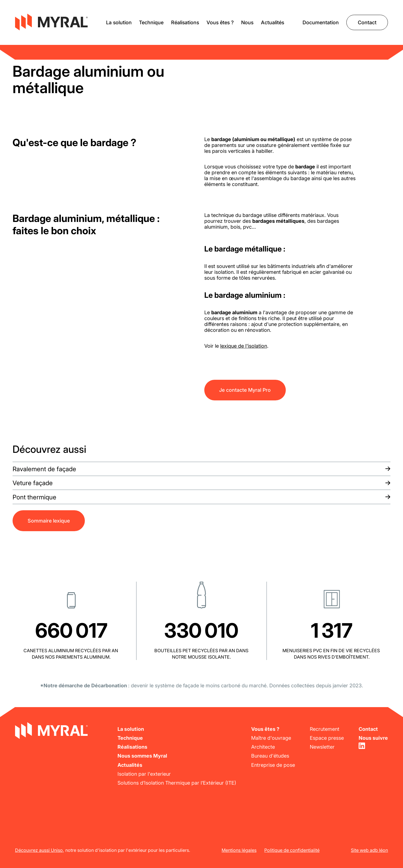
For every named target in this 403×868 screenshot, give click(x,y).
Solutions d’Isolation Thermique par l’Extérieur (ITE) (177, 783)
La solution (119, 22)
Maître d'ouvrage (271, 738)
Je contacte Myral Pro (245, 390)
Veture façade (33, 483)
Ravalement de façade (44, 469)
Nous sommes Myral (142, 756)
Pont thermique (34, 497)
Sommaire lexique (49, 521)
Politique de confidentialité (292, 850)
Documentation (321, 22)
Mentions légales (239, 850)
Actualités (273, 22)
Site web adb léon (369, 850)
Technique (151, 22)
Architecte (263, 747)
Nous (247, 22)
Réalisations (185, 22)
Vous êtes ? (220, 22)
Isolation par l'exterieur (144, 774)
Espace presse (327, 738)
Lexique (22, 48)
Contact (367, 22)
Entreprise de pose (273, 765)
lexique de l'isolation (244, 346)
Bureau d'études (270, 756)
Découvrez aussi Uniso (39, 850)
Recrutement (325, 729)
